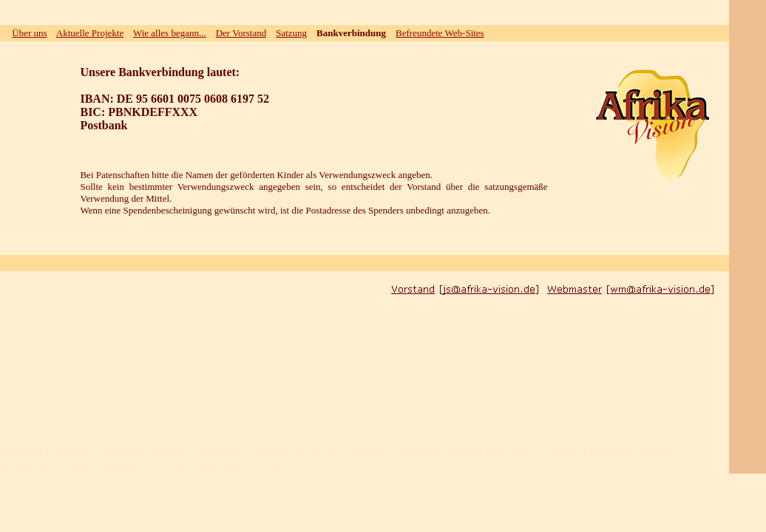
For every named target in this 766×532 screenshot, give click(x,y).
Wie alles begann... (170, 33)
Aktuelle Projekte (90, 33)
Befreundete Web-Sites (440, 33)
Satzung (291, 33)
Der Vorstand (241, 33)
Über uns (29, 33)
